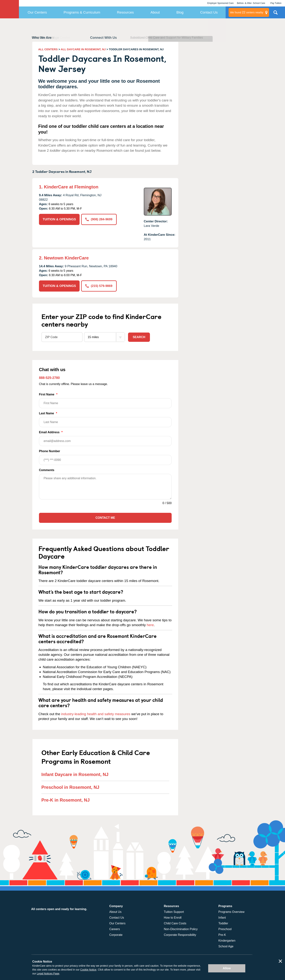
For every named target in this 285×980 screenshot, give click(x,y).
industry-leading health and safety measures (96, 714)
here (150, 625)
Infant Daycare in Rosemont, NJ (75, 774)
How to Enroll (173, 918)
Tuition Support (174, 912)
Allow (227, 968)
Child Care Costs (175, 923)
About (155, 12)
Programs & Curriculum (82, 12)
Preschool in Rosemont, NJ (70, 787)
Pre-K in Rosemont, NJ (65, 800)
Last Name (105, 419)
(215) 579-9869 (99, 286)
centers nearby (247, 12)
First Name (105, 401)
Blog (180, 12)
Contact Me (105, 518)
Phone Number (105, 457)
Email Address (105, 438)
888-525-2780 (49, 378)
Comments (47, 470)
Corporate (116, 935)
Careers (115, 929)
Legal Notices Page (48, 974)
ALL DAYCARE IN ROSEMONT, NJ (83, 49)
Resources (125, 12)
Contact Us (209, 12)
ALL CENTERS (48, 49)
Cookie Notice (88, 970)
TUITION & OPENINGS (59, 219)
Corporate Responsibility (180, 935)
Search (139, 337)
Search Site (276, 14)
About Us (115, 912)
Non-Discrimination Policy (181, 929)
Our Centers (37, 12)
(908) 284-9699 (99, 219)
